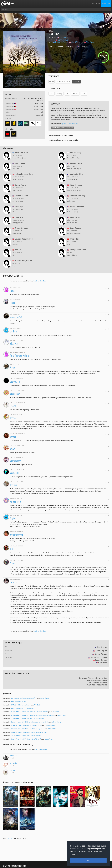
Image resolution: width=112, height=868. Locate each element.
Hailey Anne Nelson (78, 250)
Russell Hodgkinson (23, 261)
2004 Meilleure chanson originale (32, 715)
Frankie (13, 406)
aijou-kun (14, 343)
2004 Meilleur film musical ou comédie (29, 732)
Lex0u (12, 291)
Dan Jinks (103, 662)
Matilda (13, 331)
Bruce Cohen (101, 660)
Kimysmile (13, 763)
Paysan (15, 266)
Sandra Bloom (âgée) (74, 169)
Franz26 (10, 838)
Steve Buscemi (21, 196)
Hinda (12, 303)
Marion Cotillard (77, 174)
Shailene (13, 485)
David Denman (76, 228)
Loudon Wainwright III (24, 239)
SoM (12, 549)
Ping (14, 255)
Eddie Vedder (62, 715)
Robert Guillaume (77, 207)
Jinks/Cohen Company (97, 680)
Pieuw (12, 367)
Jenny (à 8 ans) (72, 255)
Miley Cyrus (75, 217)
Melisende (13, 756)
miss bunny (15, 394)
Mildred (15, 212)
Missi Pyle (19, 207)
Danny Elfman (101, 654)
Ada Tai (18, 250)
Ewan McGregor (62, 42)
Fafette (13, 582)
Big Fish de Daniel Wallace (70, 124)
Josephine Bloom (73, 180)
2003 (51, 31)
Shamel (13, 418)
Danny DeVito (21, 185)
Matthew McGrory (77, 196)
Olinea (12, 563)
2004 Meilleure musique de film (24, 698)
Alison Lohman (76, 185)
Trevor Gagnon (21, 228)
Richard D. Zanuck (99, 658)
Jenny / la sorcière (18, 180)
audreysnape (15, 461)
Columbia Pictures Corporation (93, 678)
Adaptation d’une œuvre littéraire (62, 127)
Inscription (96, 3)
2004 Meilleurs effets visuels (22, 708)
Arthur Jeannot (16, 535)
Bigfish (13, 518)
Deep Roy (19, 217)
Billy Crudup (91, 42)
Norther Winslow (18, 201)
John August (63, 40)
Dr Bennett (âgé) (73, 212)
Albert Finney (76, 42)
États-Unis (82, 47)
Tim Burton (63, 38)
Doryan (13, 437)
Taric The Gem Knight (19, 355)
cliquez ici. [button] (75, 854)
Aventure (60, 46)
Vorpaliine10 (15, 502)
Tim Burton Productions (96, 685)
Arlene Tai (74, 239)
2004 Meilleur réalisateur (21, 705)
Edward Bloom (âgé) (74, 158)
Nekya (12, 449)
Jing (69, 244)
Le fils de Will (17, 234)
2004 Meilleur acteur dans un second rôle (30, 722)
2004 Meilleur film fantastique (26, 736)
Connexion (106, 3)
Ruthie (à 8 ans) (72, 223)
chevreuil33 (15, 473)
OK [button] (88, 860)
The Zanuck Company (97, 683)
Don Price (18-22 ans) (74, 234)
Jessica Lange (76, 163)
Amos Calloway (17, 190)
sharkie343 (15, 382)
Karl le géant (71, 201)
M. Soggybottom (18, 223)
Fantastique (69, 46)
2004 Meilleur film (19, 702)
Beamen (15, 244)
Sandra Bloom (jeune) (74, 190)
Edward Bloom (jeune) (19, 158)
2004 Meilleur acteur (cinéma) (26, 739)
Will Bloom (16, 169)
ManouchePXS (16, 317)
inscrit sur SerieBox (39, 281)
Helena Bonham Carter (25, 174)
